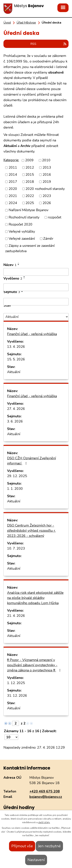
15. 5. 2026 (16, 359)
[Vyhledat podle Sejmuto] (36, 302)
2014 (13, 175)
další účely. (44, 822)
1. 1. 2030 (15, 489)
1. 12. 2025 (16, 683)
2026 (47, 203)
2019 (47, 182)
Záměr (48, 239)
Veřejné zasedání (22, 239)
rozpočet (55, 217)
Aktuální (14, 372)
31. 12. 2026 (17, 696)
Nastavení (36, 860)
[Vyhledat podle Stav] (36, 317)
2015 (30, 175)
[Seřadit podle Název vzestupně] (19, 263)
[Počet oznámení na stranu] (11, 737)
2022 (30, 196)
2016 (47, 175)
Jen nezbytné (49, 846)
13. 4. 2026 (16, 347)
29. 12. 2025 (17, 476)
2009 (29, 160)
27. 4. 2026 (16, 409)
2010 (46, 160)
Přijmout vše (22, 846)
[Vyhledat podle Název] (36, 272)
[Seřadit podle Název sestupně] (19, 265)
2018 (30, 182)
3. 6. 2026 (15, 421)
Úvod (7, 23)
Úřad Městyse (26, 23)
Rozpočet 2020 (21, 224)
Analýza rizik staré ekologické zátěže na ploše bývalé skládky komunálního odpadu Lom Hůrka (35, 598)
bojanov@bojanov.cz (46, 797)
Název (10, 265)
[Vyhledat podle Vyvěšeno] (36, 287)
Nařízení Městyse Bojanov (29, 210)
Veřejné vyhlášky (22, 231)
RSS (49, 44)
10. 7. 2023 (16, 548)
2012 (30, 167)
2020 (13, 189)
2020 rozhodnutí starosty (45, 189)
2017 (13, 182)
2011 (13, 167)
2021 (13, 196)
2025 (30, 203)
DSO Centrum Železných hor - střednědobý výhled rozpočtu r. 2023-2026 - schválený (31, 531)
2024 (13, 203)
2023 (47, 196)
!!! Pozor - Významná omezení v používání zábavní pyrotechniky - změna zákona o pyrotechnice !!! (35, 665)
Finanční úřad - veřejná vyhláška (32, 334)
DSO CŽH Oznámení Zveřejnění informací (31, 461)
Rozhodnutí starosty (24, 217)
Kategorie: (11, 160)
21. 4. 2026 (16, 616)
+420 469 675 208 (45, 791)
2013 (47, 167)
